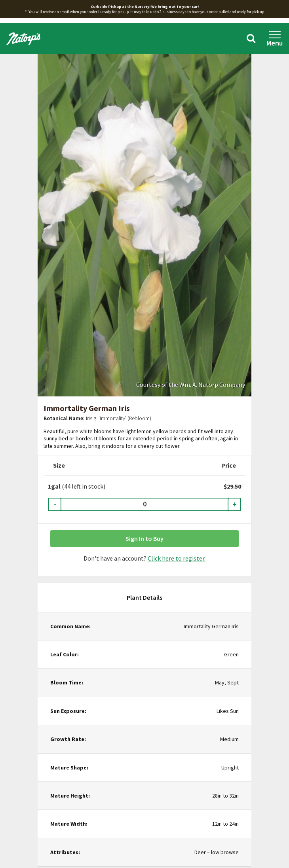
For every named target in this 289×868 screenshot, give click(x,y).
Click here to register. (177, 558)
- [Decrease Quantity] (55, 504)
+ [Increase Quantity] (235, 504)
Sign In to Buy (144, 538)
